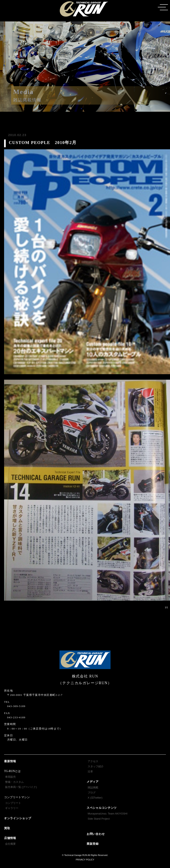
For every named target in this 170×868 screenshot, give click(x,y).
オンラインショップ (18, 818)
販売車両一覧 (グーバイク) (21, 787)
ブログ (92, 793)
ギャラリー (12, 808)
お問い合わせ (96, 834)
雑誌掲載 (93, 787)
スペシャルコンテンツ (102, 808)
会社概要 (10, 844)
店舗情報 (10, 838)
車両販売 (10, 777)
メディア (93, 782)
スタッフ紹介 (96, 766)
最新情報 (10, 761)
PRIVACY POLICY (85, 860)
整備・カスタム (14, 782)
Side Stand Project (99, 819)
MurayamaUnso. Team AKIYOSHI (108, 814)
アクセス (93, 761)
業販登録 (93, 844)
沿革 (90, 771)
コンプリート (13, 803)
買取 (7, 828)
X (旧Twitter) (95, 798)
